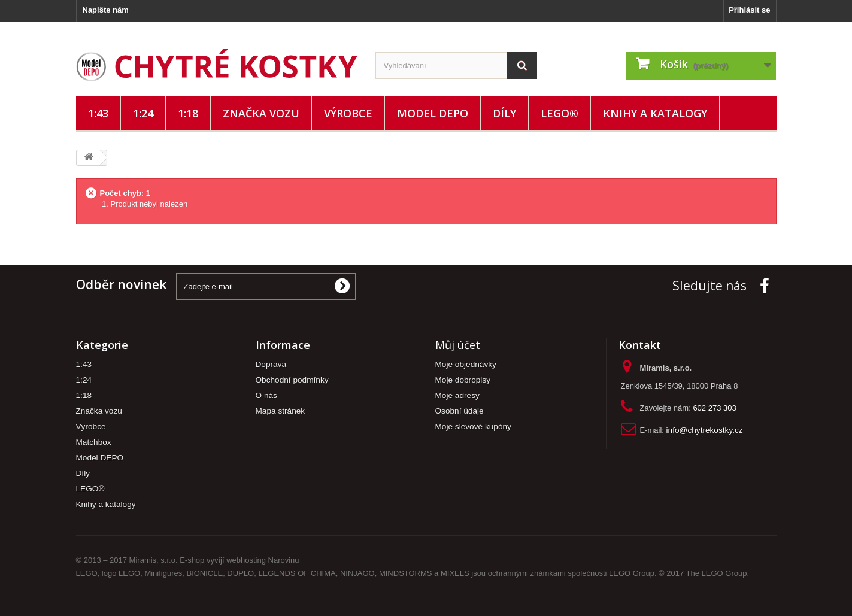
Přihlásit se (749, 10)
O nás (266, 395)
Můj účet (458, 345)
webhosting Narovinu (263, 560)
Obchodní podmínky (292, 380)
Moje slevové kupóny (473, 427)
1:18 (188, 113)
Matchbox (94, 442)
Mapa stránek (281, 411)
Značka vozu (261, 113)
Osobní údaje (460, 411)
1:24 (143, 113)
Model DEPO (433, 113)
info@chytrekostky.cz (705, 430)
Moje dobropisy (463, 380)
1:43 (98, 113)
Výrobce (348, 113)
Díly (504, 113)
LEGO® (560, 113)
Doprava (271, 364)
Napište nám (106, 10)
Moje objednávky (466, 364)
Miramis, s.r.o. (154, 560)
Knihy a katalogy (655, 113)
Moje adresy (457, 395)
